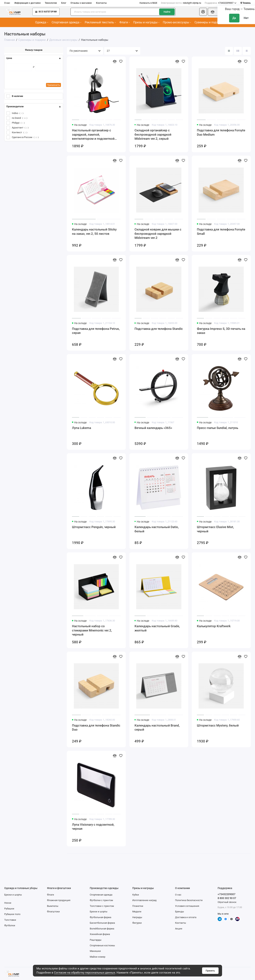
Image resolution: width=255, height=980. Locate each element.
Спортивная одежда (66, 22)
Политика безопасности (189, 900)
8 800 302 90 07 (227, 898)
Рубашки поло (12, 914)
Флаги (125, 22)
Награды (137, 917)
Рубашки (9, 909)
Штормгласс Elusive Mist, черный (215, 529)
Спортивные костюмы (102, 945)
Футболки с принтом (101, 900)
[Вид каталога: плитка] (229, 51)
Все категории (46, 12)
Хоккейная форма (100, 934)
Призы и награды (146, 22)
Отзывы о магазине (81, 3)
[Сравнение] (213, 12)
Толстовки (10, 920)
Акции (179, 929)
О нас (7, 3)
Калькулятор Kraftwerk (214, 626)
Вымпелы (53, 906)
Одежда (42, 22)
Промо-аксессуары (177, 22)
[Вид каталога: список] (238, 51)
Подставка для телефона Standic (159, 329)
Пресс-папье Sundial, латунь (218, 428)
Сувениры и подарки (210, 22)
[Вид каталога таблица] (247, 51)
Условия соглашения (187, 906)
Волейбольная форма (102, 929)
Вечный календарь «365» (153, 428)
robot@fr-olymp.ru (181, 3)
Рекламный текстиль (100, 22)
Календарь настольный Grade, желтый (157, 628)
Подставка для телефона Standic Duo (96, 727)
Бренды (179, 912)
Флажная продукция (59, 900)
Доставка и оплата (186, 917)
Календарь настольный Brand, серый (157, 727)
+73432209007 (221, 3)
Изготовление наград (144, 900)
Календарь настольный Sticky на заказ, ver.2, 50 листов (94, 231)
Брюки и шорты (13, 895)
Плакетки (138, 906)
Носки (8, 903)
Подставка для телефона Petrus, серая (96, 331)
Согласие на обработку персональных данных (85, 973)
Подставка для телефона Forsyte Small (221, 231)
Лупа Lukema (82, 428)
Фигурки (137, 923)
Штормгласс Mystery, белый (218, 725)
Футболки (10, 925)
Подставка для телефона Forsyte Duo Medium (221, 132)
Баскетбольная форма (102, 923)
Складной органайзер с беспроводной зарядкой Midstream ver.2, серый (153, 134)
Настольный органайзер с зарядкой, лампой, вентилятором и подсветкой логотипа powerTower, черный (94, 135)
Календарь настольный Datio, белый (157, 529)
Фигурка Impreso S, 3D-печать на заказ (221, 331)
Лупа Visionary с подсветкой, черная (93, 827)
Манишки (95, 951)
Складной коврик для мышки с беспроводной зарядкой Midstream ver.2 (158, 234)
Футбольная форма (100, 917)
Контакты (101, 3)
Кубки (136, 895)
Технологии (51, 3)
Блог (64, 3)
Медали (137, 912)
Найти (167, 12)
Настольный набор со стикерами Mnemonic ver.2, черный (92, 630)
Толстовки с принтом (102, 906)
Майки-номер (98, 957)
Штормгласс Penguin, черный (94, 527)
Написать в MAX (148, 3)
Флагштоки (53, 912)
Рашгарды (96, 940)
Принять (210, 971)
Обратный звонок (227, 902)
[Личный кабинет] (203, 12)
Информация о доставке (27, 3)
